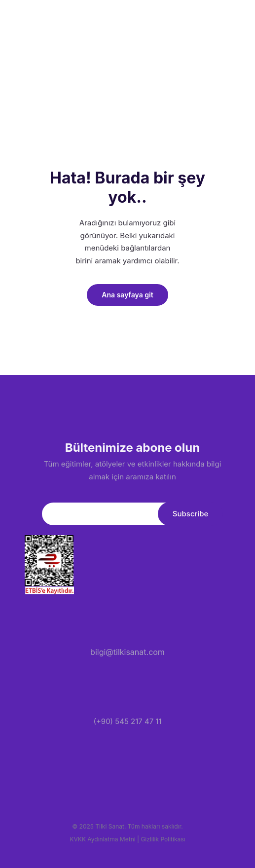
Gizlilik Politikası (163, 839)
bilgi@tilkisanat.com (127, 652)
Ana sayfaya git (127, 295)
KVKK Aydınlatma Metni (103, 839)
